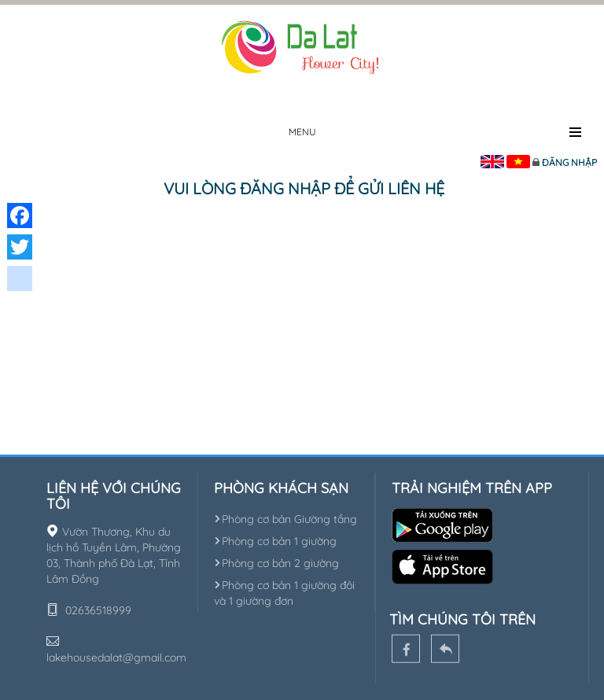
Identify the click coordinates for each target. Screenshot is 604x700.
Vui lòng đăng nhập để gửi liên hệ (304, 188)
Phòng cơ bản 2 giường (276, 563)
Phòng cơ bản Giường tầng (285, 519)
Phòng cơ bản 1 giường (275, 541)
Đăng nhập (569, 162)
